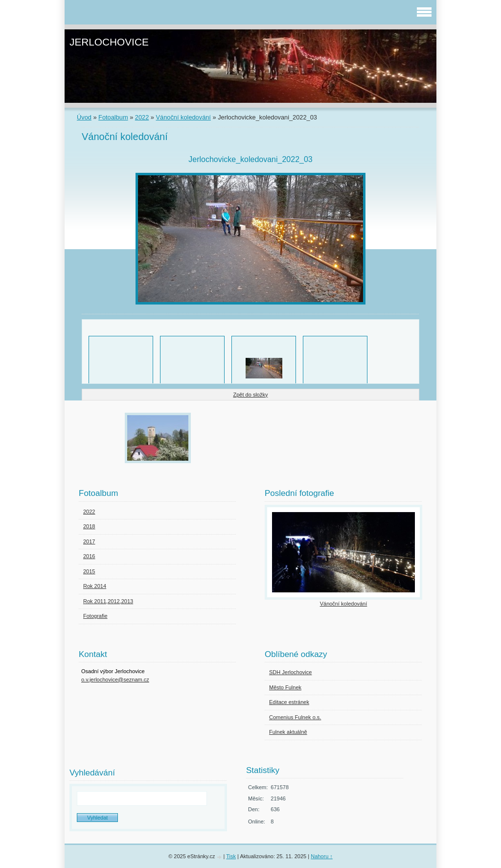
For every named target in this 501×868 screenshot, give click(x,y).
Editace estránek (289, 702)
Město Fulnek (285, 687)
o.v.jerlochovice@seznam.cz (115, 680)
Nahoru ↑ (322, 856)
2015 (89, 571)
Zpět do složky (251, 395)
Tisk (231, 856)
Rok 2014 (95, 586)
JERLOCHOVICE (109, 42)
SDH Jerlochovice (290, 672)
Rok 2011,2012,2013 (108, 601)
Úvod (84, 117)
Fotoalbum (113, 117)
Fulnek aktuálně (288, 732)
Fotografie (95, 616)
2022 (142, 117)
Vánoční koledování (183, 117)
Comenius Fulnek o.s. (295, 717)
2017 (89, 541)
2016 (89, 556)
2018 (89, 526)
